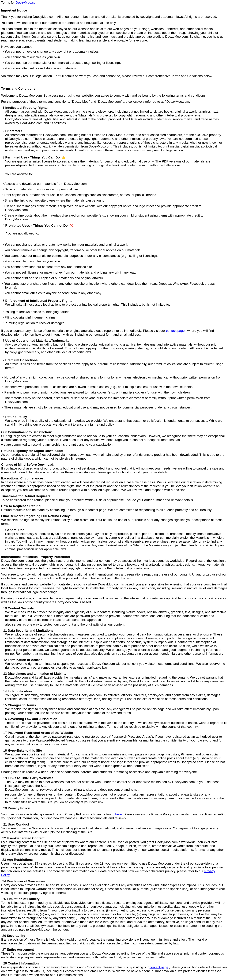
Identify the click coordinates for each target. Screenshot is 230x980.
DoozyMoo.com (27, 3)
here (118, 814)
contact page (175, 331)
